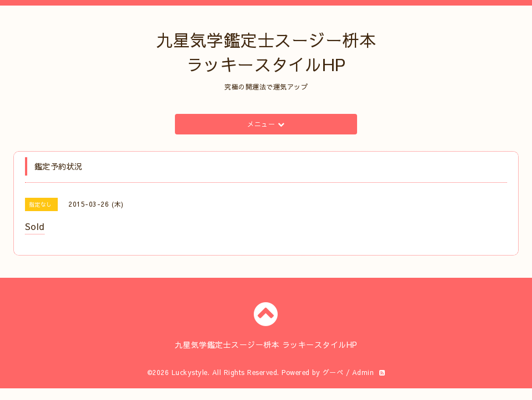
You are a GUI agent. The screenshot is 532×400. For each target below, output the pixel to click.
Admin (363, 372)
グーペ (333, 372)
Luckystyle (190, 372)
